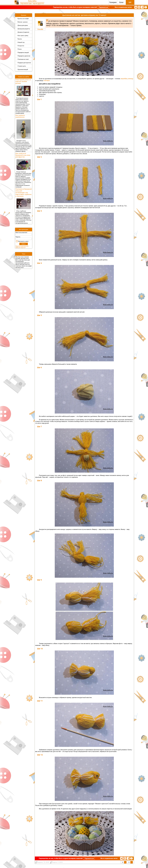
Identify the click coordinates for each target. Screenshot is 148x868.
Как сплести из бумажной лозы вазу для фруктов (23, 155)
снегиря (47, 80)
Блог (121, 2)
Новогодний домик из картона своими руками (23, 81)
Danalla (40, 29)
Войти (24, 244)
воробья (124, 79)
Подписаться (103, 7)
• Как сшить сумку (23, 36)
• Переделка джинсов (24, 56)
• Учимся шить (21, 66)
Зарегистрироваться (22, 246)
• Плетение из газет (23, 59)
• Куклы (19, 39)
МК (130, 2)
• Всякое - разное (22, 22)
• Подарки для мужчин (24, 63)
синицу (130, 79)
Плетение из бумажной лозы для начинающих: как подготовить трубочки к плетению (24, 193)
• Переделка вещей (23, 52)
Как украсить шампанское (20, 116)
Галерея (113, 2)
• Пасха (19, 49)
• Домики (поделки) (23, 32)
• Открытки (21, 46)
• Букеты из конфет (23, 19)
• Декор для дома (22, 25)
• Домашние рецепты (24, 29)
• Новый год (21, 42)
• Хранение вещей (22, 69)
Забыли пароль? (21, 248)
